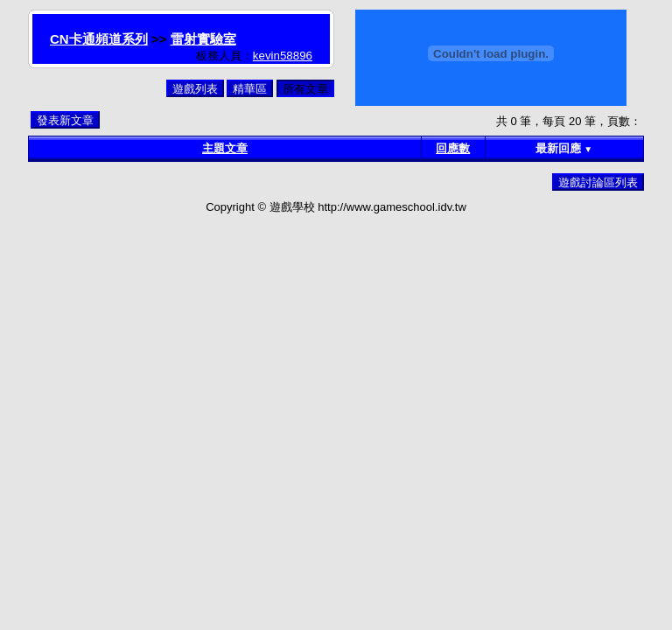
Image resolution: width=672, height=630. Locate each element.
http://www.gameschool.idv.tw (392, 207)
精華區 (250, 89)
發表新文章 (65, 120)
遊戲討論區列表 (598, 182)
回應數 (453, 148)
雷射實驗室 (203, 39)
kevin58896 (283, 56)
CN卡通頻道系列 (99, 39)
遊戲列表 (195, 89)
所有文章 (305, 89)
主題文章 (225, 148)
